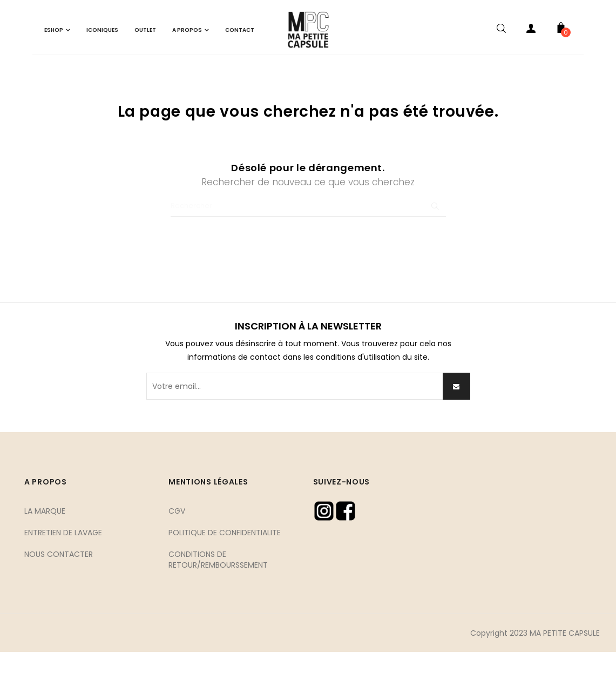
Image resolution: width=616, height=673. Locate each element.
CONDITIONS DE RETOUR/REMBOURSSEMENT (218, 580)
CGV (177, 531)
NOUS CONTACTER (59, 575)
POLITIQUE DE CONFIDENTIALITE (225, 553)
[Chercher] (308, 227)
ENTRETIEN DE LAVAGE (63, 553)
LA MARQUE (45, 531)
